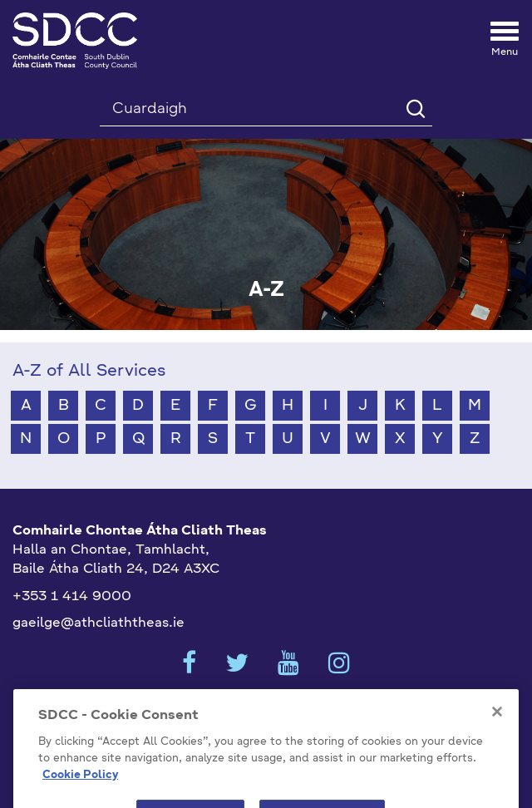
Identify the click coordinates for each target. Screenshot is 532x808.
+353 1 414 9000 (72, 597)
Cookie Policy (80, 788)
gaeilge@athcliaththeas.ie (99, 623)
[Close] (497, 725)
